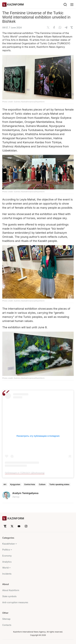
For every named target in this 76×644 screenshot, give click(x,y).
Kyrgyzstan (15, 484)
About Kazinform (11, 590)
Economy (7, 556)
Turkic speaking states (59, 484)
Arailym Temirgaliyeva (25, 493)
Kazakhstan (9, 544)
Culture (42, 484)
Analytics (7, 562)
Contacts (7, 625)
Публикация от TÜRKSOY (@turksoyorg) (25, 473)
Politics (6, 550)
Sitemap (6, 619)
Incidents (7, 574)
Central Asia (30, 484)
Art (5, 484)
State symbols (9, 596)
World (5, 568)
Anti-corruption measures (15, 602)
